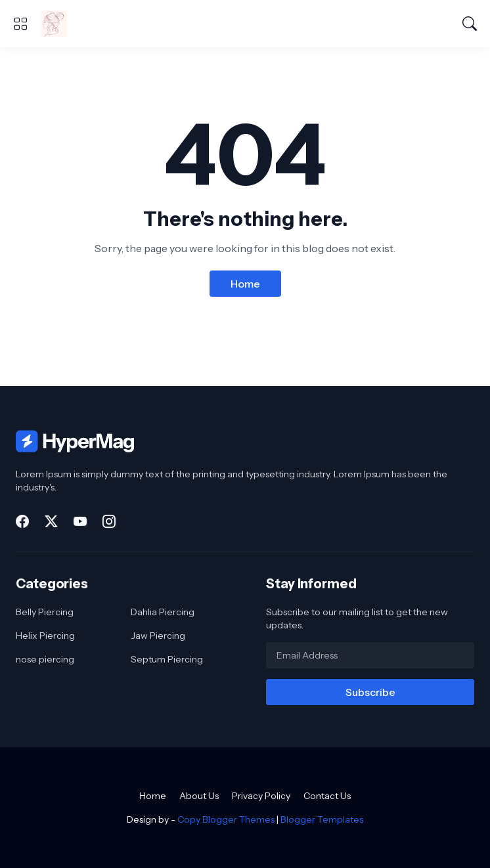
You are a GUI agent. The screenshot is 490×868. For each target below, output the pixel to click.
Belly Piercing (45, 612)
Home (245, 284)
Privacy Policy (261, 796)
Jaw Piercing (158, 636)
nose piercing (45, 659)
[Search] (470, 24)
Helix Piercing (45, 636)
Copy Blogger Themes (226, 819)
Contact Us (327, 796)
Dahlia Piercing (163, 612)
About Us (199, 796)
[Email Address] (370, 655)
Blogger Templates (322, 819)
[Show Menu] (20, 24)
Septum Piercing (167, 659)
